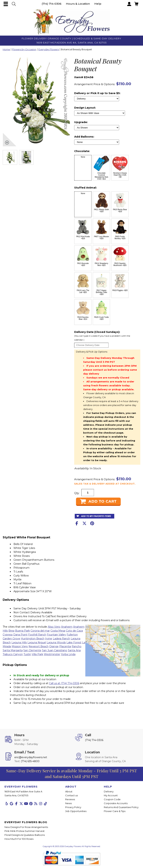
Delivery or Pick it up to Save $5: (97, 93)
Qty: (77, 493)
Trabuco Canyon (13, 654)
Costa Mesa (58, 631)
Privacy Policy (73, 807)
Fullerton (72, 635)
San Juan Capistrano (55, 650)
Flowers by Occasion (24, 50)
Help (98, 4)
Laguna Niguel (37, 642)
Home (6, 50)
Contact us (71, 795)
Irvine (49, 639)
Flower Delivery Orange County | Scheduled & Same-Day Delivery (71, 38)
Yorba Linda (68, 654)
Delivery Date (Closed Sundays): (107, 336)
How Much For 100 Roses (19, 839)
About (69, 791)
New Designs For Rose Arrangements (26, 827)
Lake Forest (74, 642)
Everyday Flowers (49, 50)
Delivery (109, 791)
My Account (111, 795)
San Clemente (32, 650)
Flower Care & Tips (115, 811)
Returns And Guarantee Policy (121, 807)
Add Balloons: (84, 137)
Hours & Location (78, 4)
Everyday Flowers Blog (26, 822)
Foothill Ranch (37, 635)
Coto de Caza (74, 631)
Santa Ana (74, 650)
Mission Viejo (20, 646)
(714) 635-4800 (30, 761)
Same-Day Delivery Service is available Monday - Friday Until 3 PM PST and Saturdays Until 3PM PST (71, 773)
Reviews (70, 799)
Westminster (52, 654)
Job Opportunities (76, 811)
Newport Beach (39, 646)
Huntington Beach (33, 639)
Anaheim (67, 627)
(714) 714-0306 (52, 4)
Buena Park (22, 631)
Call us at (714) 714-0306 (64, 683)
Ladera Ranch (61, 639)
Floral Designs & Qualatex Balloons (25, 835)
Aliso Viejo (54, 627)
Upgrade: (81, 122)
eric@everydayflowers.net (31, 757)
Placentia (65, 646)
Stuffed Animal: (85, 188)
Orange (54, 646)
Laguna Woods (56, 642)
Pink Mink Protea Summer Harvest (25, 831)
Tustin (27, 654)
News (68, 803)
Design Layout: (85, 108)
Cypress (8, 635)
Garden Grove (11, 639)
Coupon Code (112, 799)
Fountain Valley (56, 635)
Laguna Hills (19, 642)
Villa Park (37, 654)
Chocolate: (82, 151)
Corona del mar (40, 631)
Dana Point (20, 635)
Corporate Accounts (116, 803)
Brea (11, 631)
